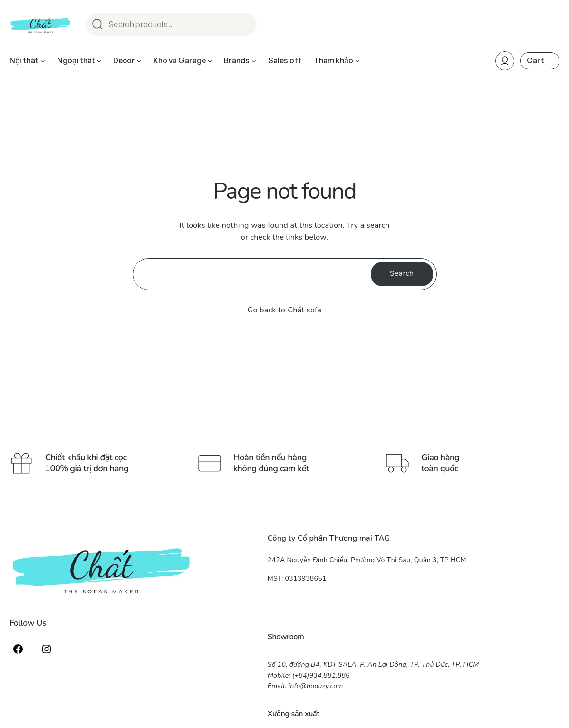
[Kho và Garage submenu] (210, 61)
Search (245, 25)
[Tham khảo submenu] (357, 61)
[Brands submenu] (254, 61)
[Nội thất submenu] (43, 61)
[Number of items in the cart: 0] (540, 61)
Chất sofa (304, 310)
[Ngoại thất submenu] (99, 61)
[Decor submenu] (139, 61)
